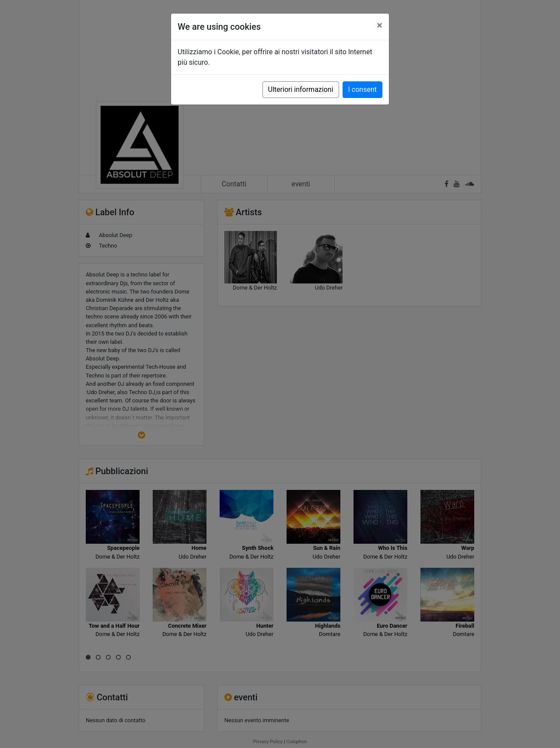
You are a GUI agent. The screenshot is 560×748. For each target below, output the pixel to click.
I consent (362, 89)
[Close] (380, 25)
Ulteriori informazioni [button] (301, 89)
